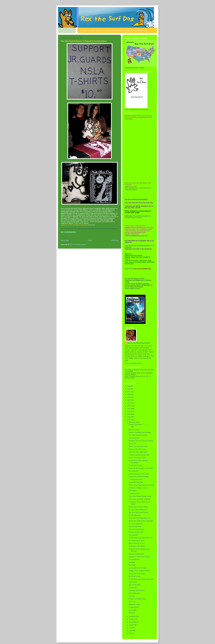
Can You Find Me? (135, 585)
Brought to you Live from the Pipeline (141, 441)
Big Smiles (132, 565)
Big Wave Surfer (134, 430)
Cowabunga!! (133, 588)
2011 (129, 409)
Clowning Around (134, 493)
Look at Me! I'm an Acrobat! (138, 568)
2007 (129, 420)
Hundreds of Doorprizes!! (137, 590)
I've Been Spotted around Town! (139, 455)
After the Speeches (135, 526)
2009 (129, 414)
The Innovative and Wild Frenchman (140, 538)
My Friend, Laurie (134, 576)
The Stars (132, 596)
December (133, 422)
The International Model (136, 529)
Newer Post (65, 240)
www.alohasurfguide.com (142, 216)
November (133, 616)
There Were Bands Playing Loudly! (140, 496)
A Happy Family (134, 607)
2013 (129, 403)
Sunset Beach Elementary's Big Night (141, 579)
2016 (129, 394)
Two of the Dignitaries (136, 524)
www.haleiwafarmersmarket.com (136, 236)
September (133, 622)
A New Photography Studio (137, 458)
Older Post (115, 240)
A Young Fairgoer (134, 559)
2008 (129, 417)
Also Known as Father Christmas (139, 499)
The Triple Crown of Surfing (138, 435)
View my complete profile (133, 363)
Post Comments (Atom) (78, 244)
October (132, 619)
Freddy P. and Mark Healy (137, 599)
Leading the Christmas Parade (139, 477)
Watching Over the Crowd (137, 449)
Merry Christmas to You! (137, 543)
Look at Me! (132, 610)
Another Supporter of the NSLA (139, 474)
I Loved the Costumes (136, 482)
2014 (129, 400)
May (131, 633)
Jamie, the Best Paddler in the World (141, 468)
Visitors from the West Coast (138, 446)
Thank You (132, 602)
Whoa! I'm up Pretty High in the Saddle (141, 485)
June (131, 631)
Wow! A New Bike (134, 593)
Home (90, 240)
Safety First (132, 444)
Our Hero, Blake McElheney (138, 510)
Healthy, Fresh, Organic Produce (139, 571)
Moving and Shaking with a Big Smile (141, 521)
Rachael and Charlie (135, 465)
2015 (129, 397)
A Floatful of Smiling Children (138, 488)
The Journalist (133, 535)
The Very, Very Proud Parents (138, 512)
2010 (129, 411)
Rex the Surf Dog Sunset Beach (139, 343)
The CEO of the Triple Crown (138, 452)
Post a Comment (66, 236)
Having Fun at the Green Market (139, 557)
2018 (129, 389)
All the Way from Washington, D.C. (140, 518)
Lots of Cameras (134, 438)
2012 (129, 406)
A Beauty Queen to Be (136, 532)
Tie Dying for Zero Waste (137, 546)
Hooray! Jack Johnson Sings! (138, 507)
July (131, 628)
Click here (128, 269)
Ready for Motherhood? (136, 554)
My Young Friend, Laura (136, 541)
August (132, 625)
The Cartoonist (133, 471)
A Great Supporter (135, 515)
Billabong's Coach (135, 604)
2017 (129, 392)
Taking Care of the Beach (137, 574)
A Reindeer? (133, 491)
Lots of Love (133, 582)
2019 (129, 386)
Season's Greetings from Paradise (140, 432)
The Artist (132, 562)
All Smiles (132, 613)
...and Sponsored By (135, 479)
